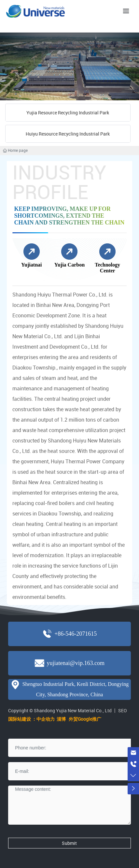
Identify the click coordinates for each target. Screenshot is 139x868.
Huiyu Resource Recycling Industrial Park (68, 134)
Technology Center (107, 268)
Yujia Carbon (69, 265)
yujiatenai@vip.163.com (76, 663)
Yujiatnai (31, 265)
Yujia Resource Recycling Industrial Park (68, 113)
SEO (123, 710)
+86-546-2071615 (76, 634)
